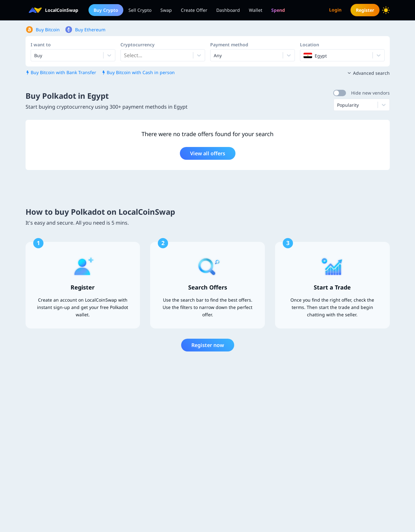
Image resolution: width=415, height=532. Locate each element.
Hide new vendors (370, 93)
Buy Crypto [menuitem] (106, 10)
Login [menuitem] (335, 10)
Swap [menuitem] (166, 10)
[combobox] (125, 55)
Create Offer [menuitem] (194, 10)
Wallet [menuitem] (256, 10)
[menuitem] (278, 10)
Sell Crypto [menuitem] (140, 10)
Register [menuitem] (365, 10)
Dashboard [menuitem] (228, 10)
